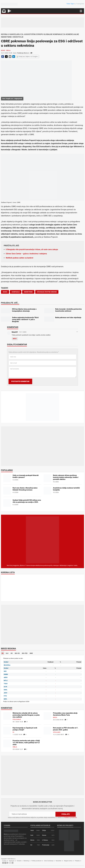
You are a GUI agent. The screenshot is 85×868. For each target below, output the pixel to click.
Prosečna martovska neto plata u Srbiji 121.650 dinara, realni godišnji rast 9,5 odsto (26, 743)
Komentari (13, 327)
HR (12, 653)
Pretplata (77, 861)
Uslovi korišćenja (49, 861)
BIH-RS (17, 653)
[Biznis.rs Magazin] (42, 540)
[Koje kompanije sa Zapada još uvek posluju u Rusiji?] (7, 731)
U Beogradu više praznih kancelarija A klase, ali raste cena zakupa (32, 249)
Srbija (8, 50)
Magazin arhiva (68, 861)
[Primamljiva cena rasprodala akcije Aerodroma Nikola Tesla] (47, 716)
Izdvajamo (57, 732)
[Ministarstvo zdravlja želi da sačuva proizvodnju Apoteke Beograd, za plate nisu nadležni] (7, 716)
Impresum (12, 861)
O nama (4, 861)
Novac (44, 835)
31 (26, 722)
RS (3, 653)
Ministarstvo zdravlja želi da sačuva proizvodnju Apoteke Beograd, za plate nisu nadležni (26, 715)
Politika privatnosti (36, 861)
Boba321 (15, 332)
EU (13, 732)
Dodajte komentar (17, 345)
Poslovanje (17, 719)
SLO (7, 653)
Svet (32, 835)
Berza (55, 717)
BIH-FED (25, 653)
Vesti (32, 830)
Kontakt (19, 861)
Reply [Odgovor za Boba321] (15, 339)
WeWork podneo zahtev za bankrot (19, 258)
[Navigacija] (81, 11)
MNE (31, 653)
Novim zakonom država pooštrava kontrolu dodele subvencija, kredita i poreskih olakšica (66, 477)
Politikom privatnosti (70, 817)
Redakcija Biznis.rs (23, 53)
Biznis (3, 50)
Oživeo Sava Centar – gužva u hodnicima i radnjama (26, 254)
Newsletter (59, 861)
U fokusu (45, 840)
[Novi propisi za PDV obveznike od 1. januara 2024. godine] (47, 731)
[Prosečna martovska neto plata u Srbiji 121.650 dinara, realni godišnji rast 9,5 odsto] (7, 743)
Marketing (26, 861)
